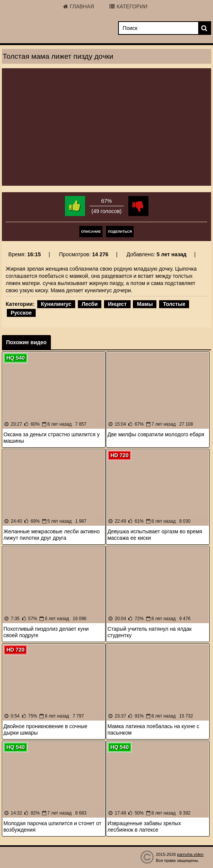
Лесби (90, 304)
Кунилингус (56, 304)
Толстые (174, 304)
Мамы (145, 304)
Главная (79, 6)
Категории (128, 6)
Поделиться (120, 232)
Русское (21, 313)
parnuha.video (190, 854)
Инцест (117, 304)
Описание (91, 232)
